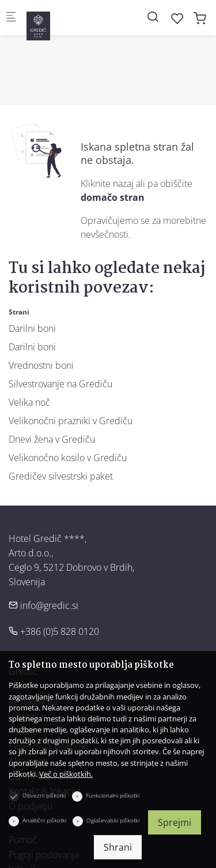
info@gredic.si (43, 605)
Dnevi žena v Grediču (52, 439)
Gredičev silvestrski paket (61, 476)
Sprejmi (175, 822)
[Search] (153, 16)
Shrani (118, 847)
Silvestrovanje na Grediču (60, 384)
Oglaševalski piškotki (113, 820)
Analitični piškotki (44, 820)
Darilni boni (32, 328)
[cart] (200, 18)
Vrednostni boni (41, 365)
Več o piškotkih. (66, 774)
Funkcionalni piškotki (113, 795)
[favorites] (177, 18)
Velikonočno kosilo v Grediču (68, 458)
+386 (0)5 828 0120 (54, 631)
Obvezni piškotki (44, 795)
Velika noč (29, 402)
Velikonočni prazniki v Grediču (71, 421)
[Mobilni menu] (11, 18)
